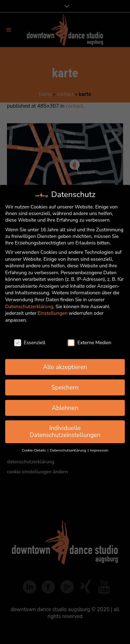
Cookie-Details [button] (34, 450)
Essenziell (30, 343)
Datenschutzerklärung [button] (68, 450)
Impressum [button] (99, 450)
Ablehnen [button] (65, 408)
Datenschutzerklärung (29, 307)
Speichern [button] (65, 387)
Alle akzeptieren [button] (65, 367)
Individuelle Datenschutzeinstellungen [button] (65, 431)
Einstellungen (53, 313)
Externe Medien (89, 343)
